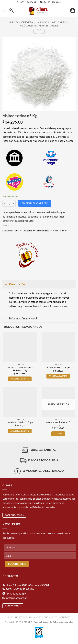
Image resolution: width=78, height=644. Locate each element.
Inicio (14, 22)
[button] (4, 11)
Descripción (14, 284)
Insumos (43, 22)
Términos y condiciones (43, 617)
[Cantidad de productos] (9, 203)
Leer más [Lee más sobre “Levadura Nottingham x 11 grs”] (58, 434)
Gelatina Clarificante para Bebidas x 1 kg (20, 369)
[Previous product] (42, 31)
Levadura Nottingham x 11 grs (58, 424)
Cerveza (27, 22)
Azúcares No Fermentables (39, 25)
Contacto (65, 617)
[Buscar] (12, 11)
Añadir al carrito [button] (20, 379)
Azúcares (59, 22)
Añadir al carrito (35, 203)
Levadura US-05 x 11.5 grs (20, 422)
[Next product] (36, 31)
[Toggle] (6, 284)
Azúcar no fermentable (21, 293)
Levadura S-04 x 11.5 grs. (58, 368)
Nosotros (21, 617)
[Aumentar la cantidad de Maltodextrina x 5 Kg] (14, 203)
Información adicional (20, 319)
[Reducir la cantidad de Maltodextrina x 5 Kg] (4, 203)
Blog (10, 617)
